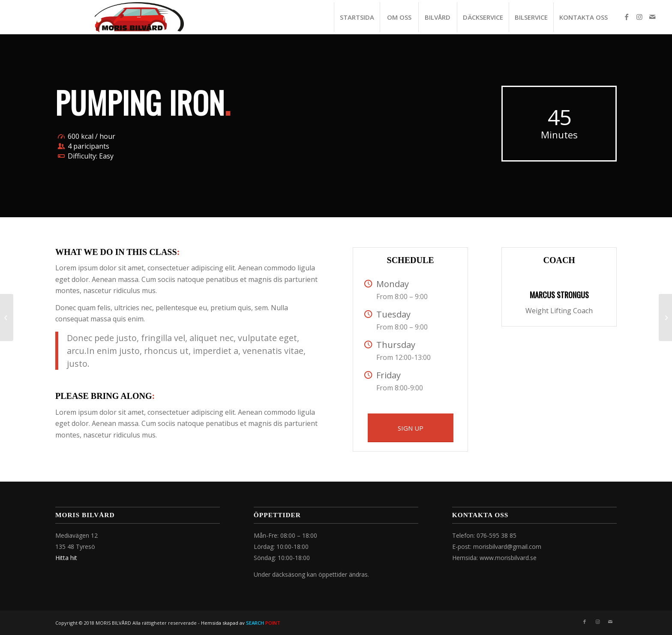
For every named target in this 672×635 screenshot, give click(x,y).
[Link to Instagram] (639, 17)
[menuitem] (357, 17)
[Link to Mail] (652, 17)
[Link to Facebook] (627, 17)
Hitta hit (66, 558)
